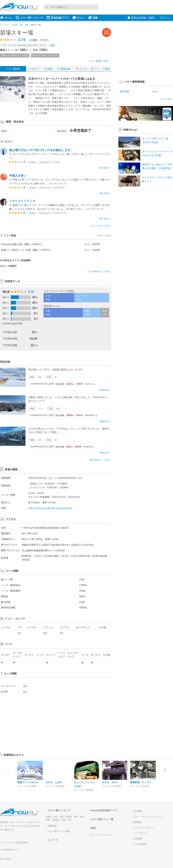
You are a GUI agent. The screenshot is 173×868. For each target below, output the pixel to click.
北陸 (82, 816)
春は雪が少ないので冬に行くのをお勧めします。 (41, 150)
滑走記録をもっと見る (100, 460)
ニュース (52, 840)
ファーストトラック (22, 201)
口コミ (79, 18)
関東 (62, 816)
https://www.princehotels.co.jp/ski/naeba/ (50, 508)
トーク (81, 69)
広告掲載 (137, 839)
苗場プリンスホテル (28, 782)
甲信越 (69, 816)
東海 (76, 816)
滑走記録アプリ (58, 18)
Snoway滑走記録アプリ (103, 810)
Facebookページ (10, 850)
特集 (93, 18)
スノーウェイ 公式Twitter (15, 842)
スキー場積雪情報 (131, 82)
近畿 (48, 820)
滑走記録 (64, 69)
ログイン (165, 18)
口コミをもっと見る (101, 226)
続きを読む (105, 168)
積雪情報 (51, 826)
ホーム (6, 18)
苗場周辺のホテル (13, 755)
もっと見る (167, 99)
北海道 (49, 816)
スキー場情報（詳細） (100, 61)
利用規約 (137, 822)
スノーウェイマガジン (101, 835)
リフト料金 (9, 235)
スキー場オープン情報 (58, 831)
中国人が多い (18, 175)
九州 (70, 820)
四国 (64, 820)
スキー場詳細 (13, 69)
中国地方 (56, 820)
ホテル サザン (110, 782)
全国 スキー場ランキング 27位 (15, 55)
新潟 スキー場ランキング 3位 (45, 55)
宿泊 (95, 69)
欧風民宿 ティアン (141, 782)
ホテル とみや (54, 782)
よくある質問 (139, 844)
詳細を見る (105, 390)
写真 (48, 69)
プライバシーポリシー (143, 828)
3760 (42, 40)
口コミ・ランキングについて (147, 816)
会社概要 (137, 811)
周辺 (106, 69)
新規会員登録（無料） (142, 18)
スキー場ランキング (29, 18)
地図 (52, 45)
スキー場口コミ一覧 (101, 819)
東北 (56, 816)
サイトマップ (139, 833)
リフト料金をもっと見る (99, 271)
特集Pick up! (129, 130)
